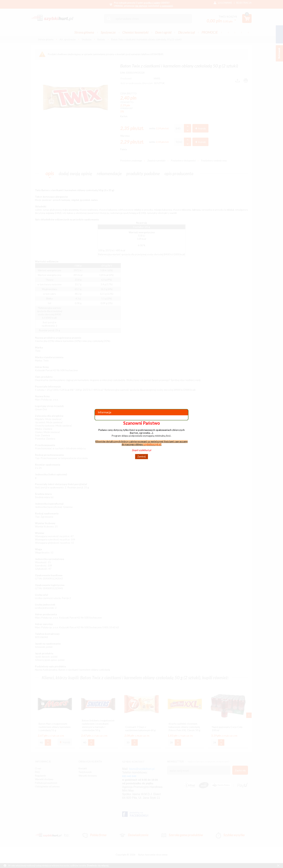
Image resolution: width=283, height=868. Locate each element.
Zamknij (141, 457)
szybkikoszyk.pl (152, 444)
